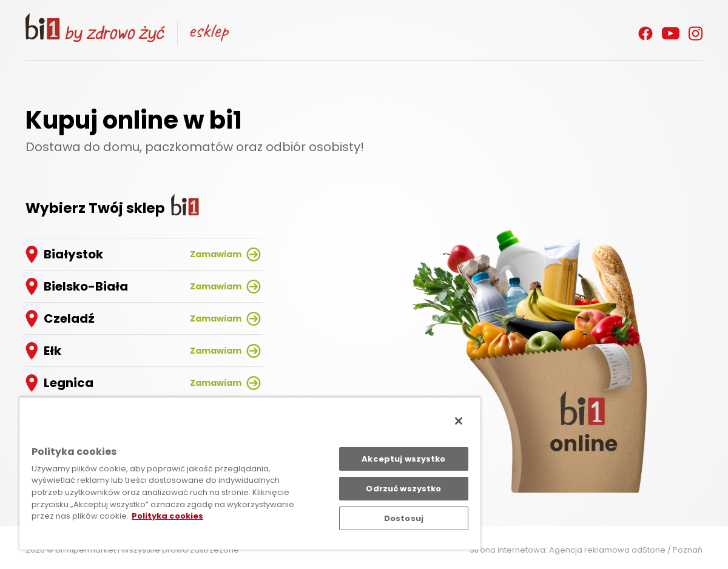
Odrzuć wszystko (403, 489)
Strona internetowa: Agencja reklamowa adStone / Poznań (586, 550)
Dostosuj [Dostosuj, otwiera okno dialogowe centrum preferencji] (404, 518)
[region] (250, 473)
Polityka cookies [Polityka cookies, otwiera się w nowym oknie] (167, 516)
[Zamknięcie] (459, 421)
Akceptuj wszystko (403, 459)
